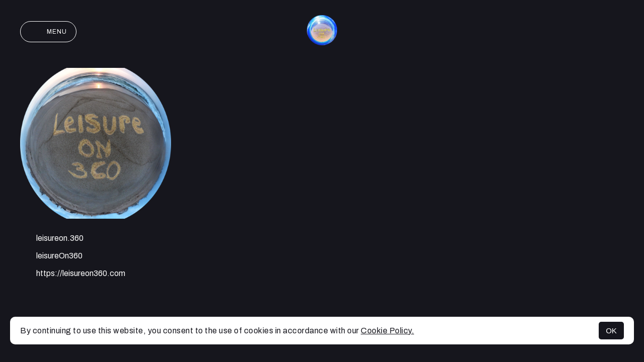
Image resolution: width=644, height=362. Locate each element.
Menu (48, 32)
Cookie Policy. (387, 331)
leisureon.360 (52, 239)
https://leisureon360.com (73, 275)
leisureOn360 (51, 257)
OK (611, 331)
